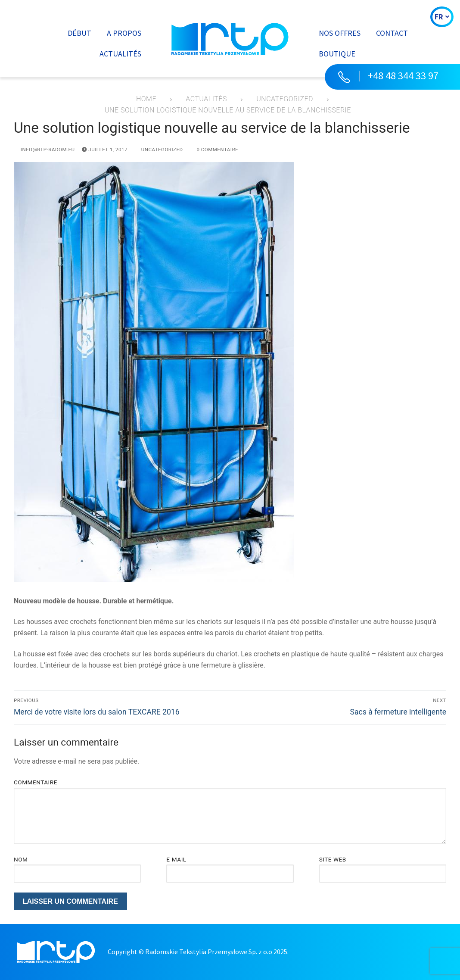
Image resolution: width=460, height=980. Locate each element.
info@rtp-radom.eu (44, 150)
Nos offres (340, 33)
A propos (124, 33)
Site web (333, 859)
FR (442, 17)
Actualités (120, 54)
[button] (392, 77)
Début (79, 33)
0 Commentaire (214, 150)
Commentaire (36, 782)
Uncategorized (159, 150)
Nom (21, 859)
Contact (392, 33)
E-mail (176, 859)
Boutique (337, 54)
